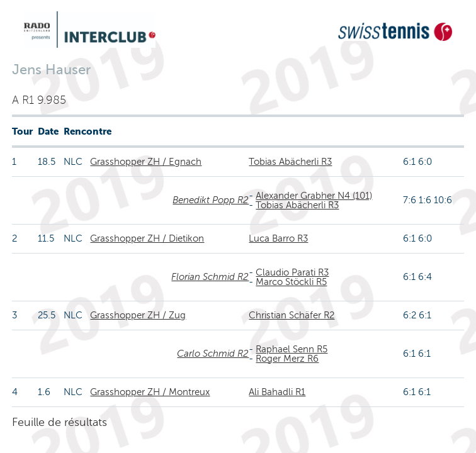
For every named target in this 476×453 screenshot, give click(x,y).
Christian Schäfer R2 (292, 315)
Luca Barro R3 (278, 238)
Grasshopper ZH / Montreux (150, 392)
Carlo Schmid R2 (213, 354)
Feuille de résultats (59, 422)
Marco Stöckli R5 (291, 282)
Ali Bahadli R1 (277, 392)
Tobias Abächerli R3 (290, 162)
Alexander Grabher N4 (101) (314, 196)
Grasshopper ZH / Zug (138, 315)
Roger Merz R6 (287, 359)
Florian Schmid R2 (210, 277)
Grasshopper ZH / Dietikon (147, 238)
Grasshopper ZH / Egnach (146, 162)
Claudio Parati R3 (292, 272)
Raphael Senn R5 (292, 349)
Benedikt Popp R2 (211, 200)
